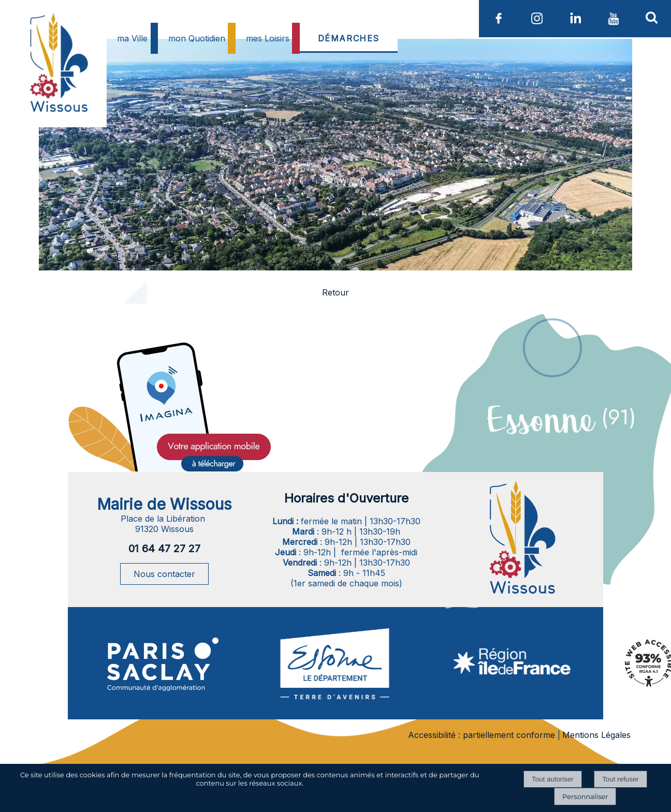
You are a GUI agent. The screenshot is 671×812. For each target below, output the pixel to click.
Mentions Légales (596, 735)
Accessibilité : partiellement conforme (482, 735)
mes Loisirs (268, 38)
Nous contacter (164, 574)
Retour (335, 292)
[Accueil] (58, 88)
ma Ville (132, 38)
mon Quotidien (197, 38)
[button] (652, 17)
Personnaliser (585, 796)
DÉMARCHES (349, 38)
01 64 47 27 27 (164, 549)
